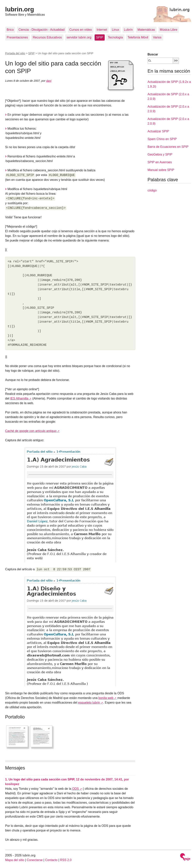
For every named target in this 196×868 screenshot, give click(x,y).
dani (49, 81)
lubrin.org (20, 9)
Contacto (51, 860)
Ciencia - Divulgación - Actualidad (41, 30)
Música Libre (169, 30)
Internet (102, 30)
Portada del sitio (15, 53)
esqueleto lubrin (89, 703)
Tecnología (115, 37)
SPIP (100, 37)
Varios (157, 37)
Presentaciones (17, 37)
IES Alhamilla (19, 398)
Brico (10, 30)
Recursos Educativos (47, 37)
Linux (116, 30)
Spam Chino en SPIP (162, 139)
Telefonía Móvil (138, 37)
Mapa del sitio (15, 860)
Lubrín (128, 30)
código (152, 190)
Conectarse (35, 860)
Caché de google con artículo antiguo (31, 431)
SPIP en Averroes (160, 162)
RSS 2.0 (66, 860)
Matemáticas (146, 30)
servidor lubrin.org (79, 37)
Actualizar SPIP (158, 131)
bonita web (106, 698)
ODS (76, 789)
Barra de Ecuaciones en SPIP (168, 147)
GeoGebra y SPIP (160, 154)
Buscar (153, 54)
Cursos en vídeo (81, 30)
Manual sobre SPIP (161, 170)
